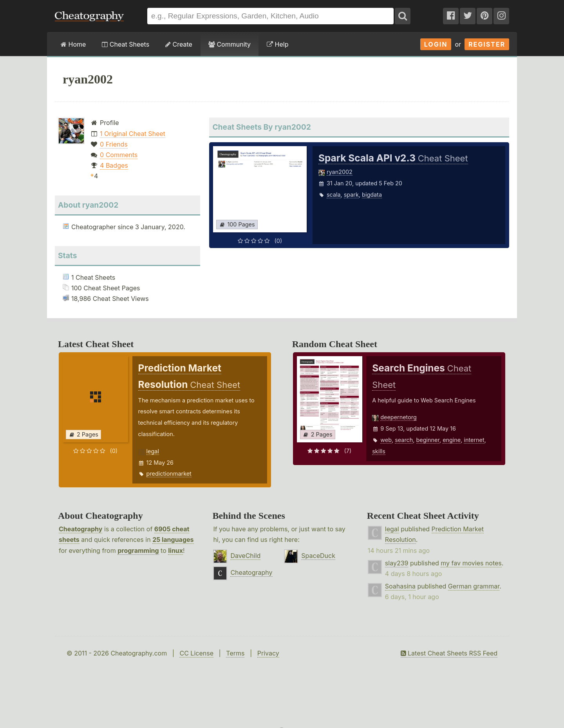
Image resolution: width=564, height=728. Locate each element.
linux (175, 551)
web (386, 440)
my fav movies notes (471, 563)
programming (138, 551)
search (404, 440)
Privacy (268, 653)
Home (73, 44)
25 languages (173, 540)
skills (379, 451)
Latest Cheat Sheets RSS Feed (449, 653)
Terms (235, 653)
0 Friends (114, 144)
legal (153, 451)
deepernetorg (399, 417)
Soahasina (400, 586)
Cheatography (80, 529)
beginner (428, 440)
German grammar (474, 586)
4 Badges (114, 165)
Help (277, 44)
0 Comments (119, 155)
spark (351, 195)
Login (436, 44)
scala (334, 195)
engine (452, 440)
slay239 (397, 563)
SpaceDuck (318, 556)
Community (230, 44)
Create (179, 44)
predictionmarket (169, 474)
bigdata (372, 195)
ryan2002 (340, 172)
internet (474, 440)
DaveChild (245, 556)
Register (487, 44)
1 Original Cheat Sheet (133, 134)
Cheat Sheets (126, 44)
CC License (196, 653)
